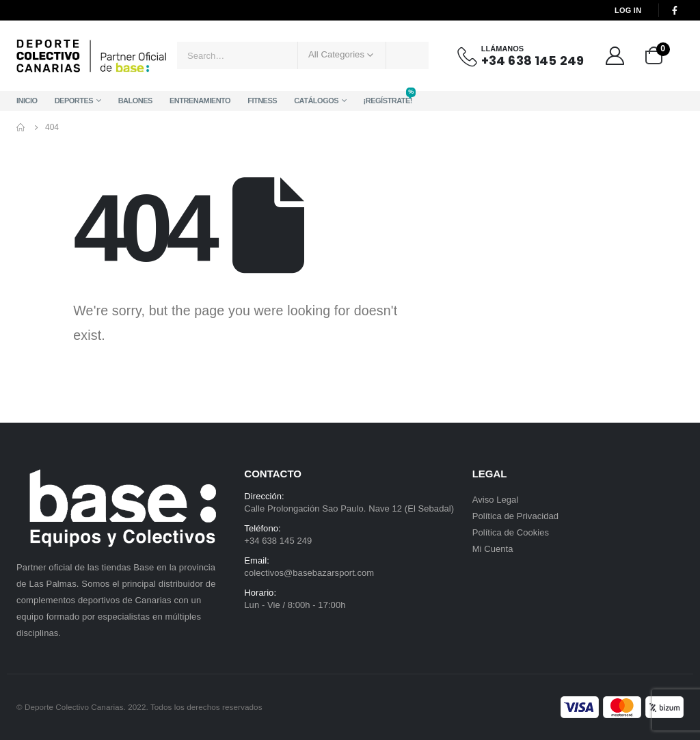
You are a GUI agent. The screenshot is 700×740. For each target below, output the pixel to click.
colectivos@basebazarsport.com (309, 573)
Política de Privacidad (515, 516)
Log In (628, 10)
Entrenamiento (200, 101)
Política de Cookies (511, 532)
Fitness (262, 101)
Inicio (27, 101)
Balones (135, 101)
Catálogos (316, 101)
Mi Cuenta (493, 549)
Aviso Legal (496, 500)
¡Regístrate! (388, 98)
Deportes (74, 101)
